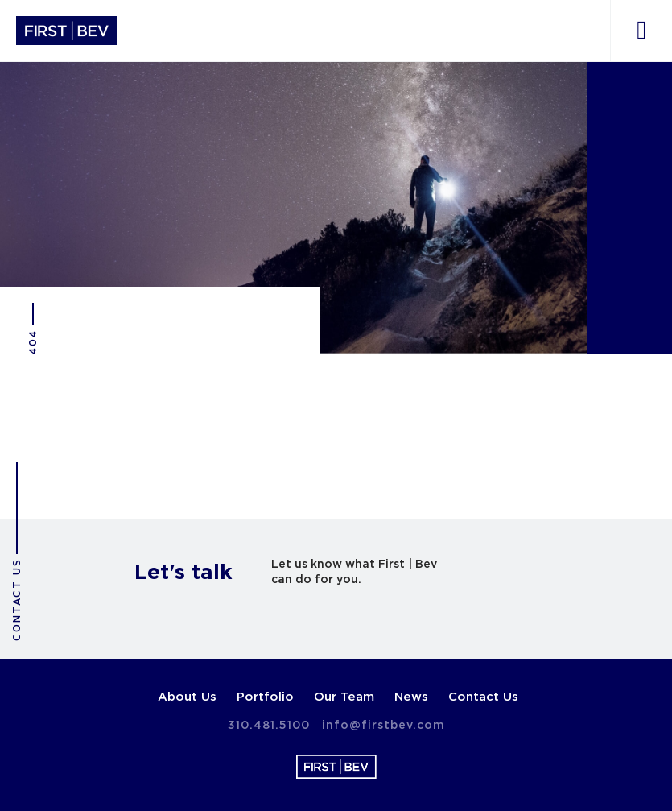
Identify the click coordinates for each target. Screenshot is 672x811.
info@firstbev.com (383, 726)
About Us (187, 697)
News (411, 697)
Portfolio (265, 697)
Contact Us (483, 697)
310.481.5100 (269, 726)
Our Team (344, 697)
